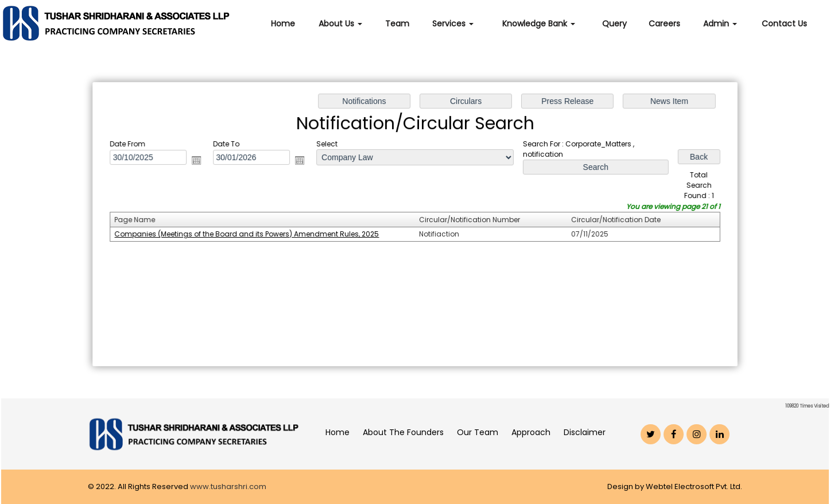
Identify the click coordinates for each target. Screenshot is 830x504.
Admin (720, 24)
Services (453, 24)
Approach (531, 432)
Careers (664, 24)
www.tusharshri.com (228, 486)
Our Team (478, 432)
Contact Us (784, 24)
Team (397, 24)
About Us (340, 24)
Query (614, 24)
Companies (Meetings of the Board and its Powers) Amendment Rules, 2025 (249, 234)
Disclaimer (585, 432)
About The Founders (403, 432)
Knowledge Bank (539, 24)
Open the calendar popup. (200, 161)
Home (283, 24)
